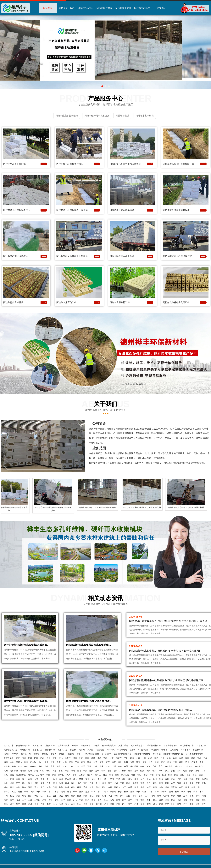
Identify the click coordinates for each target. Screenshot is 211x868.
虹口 (164, 775)
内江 (136, 804)
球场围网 (155, 750)
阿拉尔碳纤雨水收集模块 (122, 209)
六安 (49, 783)
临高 (93, 800)
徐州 (42, 779)
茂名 (55, 796)
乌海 (148, 766)
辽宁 (112, 758)
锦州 (73, 770)
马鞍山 (205, 779)
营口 (79, 770)
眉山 (155, 804)
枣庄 (12, 787)
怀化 (189, 791)
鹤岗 (54, 775)
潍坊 (30, 787)
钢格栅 (36, 754)
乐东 (112, 800)
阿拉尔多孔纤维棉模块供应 (17, 209)
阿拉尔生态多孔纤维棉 (14, 163)
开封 (104, 787)
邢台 (20, 766)
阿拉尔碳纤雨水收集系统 (122, 256)
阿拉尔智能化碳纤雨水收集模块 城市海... (26, 648)
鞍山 (48, 770)
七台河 (90, 775)
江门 (42, 796)
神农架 (113, 791)
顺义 (53, 762)
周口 (200, 787)
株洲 (126, 791)
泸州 (106, 804)
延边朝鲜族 (21, 775)
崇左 (12, 800)
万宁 (63, 800)
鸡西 (48, 775)
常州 (49, 779)
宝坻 (163, 762)
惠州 (67, 796)
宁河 (175, 762)
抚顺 (54, 770)
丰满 (148, 770)
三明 (92, 783)
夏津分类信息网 (138, 745)
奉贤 (18, 779)
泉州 (98, 783)
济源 (149, 787)
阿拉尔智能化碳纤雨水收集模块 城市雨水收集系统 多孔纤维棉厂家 (166, 680)
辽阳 (91, 770)
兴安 (6, 770)
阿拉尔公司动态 (142, 8)
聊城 (79, 787)
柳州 (141, 796)
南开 (114, 762)
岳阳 (151, 791)
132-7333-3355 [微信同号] (29, 835)
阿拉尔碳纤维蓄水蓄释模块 (176, 209)
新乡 (136, 787)
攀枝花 (99, 804)
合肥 (179, 779)
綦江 (185, 800)
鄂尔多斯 (169, 766)
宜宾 (161, 804)
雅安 (179, 804)
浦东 (195, 775)
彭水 (79, 804)
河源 (85, 796)
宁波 (118, 779)
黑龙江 (68, 758)
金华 (149, 779)
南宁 (134, 796)
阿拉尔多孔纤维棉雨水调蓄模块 (125, 163)
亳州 (55, 783)
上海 (144, 758)
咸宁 (75, 791)
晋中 (102, 766)
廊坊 (53, 766)
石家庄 (194, 762)
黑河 (111, 775)
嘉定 (188, 775)
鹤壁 (130, 787)
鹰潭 (161, 783)
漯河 (167, 787)
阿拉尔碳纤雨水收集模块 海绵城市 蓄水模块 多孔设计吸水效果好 (165, 650)
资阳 (192, 804)
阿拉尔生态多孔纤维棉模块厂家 (178, 163)
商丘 (187, 787)
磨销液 (75, 745)
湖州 (136, 779)
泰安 (42, 787)
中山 (42, 770)
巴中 (185, 804)
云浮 (128, 796)
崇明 (24, 779)
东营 (18, 787)
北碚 (155, 800)
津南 (144, 762)
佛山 (36, 796)
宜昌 (32, 791)
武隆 (24, 804)
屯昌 (81, 800)
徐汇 (139, 775)
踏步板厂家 (50, 750)
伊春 (75, 775)
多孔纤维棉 (106, 754)
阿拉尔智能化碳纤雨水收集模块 (72, 256)
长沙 (120, 791)
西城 (205, 758)
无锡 (36, 779)
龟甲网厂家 (63, 750)
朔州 (95, 766)
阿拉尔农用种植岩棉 (120, 302)
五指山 (37, 800)
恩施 (87, 791)
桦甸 (161, 770)
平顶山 (117, 787)
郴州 (177, 791)
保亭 (124, 800)
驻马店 (7, 791)
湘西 (202, 791)
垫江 (18, 804)
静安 (152, 775)
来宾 (6, 800)
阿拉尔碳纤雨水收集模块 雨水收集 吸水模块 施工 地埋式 (161, 709)
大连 (36, 770)
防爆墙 (71, 754)
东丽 (132, 762)
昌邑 (130, 770)
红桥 (126, 762)
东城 (199, 758)
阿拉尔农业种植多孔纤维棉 (176, 302)
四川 (163, 758)
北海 (159, 796)
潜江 (100, 791)
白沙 (100, 800)
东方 (69, 800)
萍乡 (142, 783)
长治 (83, 766)
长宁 (146, 775)
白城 (12, 775)
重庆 (18, 758)
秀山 (67, 804)
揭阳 (122, 796)
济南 (198, 783)
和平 (95, 762)
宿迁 (106, 779)
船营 (142, 770)
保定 (26, 766)
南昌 (128, 783)
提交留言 (184, 853)
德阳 (112, 804)
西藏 (181, 758)
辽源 (185, 770)
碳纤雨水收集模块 (142, 754)
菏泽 (92, 787)
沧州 (46, 766)
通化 (197, 770)
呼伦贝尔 (179, 766)
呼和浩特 (134, 766)
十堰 (26, 791)
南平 (110, 783)
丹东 (67, 770)
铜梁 (198, 800)
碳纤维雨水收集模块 (123, 754)
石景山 (19, 762)
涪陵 (142, 800)
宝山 (182, 775)
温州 (124, 779)
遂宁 (130, 804)
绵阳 (118, 804)
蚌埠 (192, 779)
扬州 (87, 779)
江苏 (93, 758)
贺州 (198, 796)
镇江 (93, 779)
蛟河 (154, 770)
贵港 (179, 796)
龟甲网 (82, 750)
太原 (65, 766)
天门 (106, 791)
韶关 (12, 796)
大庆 (68, 775)
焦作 (142, 787)
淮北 (6, 783)
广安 (167, 804)
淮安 (75, 779)
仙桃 (93, 791)
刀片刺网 (174, 750)
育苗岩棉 (157, 754)
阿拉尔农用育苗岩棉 (66, 302)
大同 (71, 766)
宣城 (67, 783)
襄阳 (38, 791)
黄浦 (133, 775)
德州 (73, 787)
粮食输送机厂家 (11, 750)
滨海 (169, 762)
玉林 (185, 796)
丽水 (173, 779)
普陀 (158, 775)
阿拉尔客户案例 (104, 8)
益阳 (171, 791)
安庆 (18, 783)
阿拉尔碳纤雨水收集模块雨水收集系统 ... (89, 648)
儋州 (51, 800)
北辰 (151, 762)
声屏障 (90, 750)
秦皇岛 (7, 766)
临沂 (67, 787)
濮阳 (155, 787)
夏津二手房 (123, 745)
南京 (30, 779)
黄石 (20, 791)
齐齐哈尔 (40, 775)
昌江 (106, 800)
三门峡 (174, 787)
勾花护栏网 (143, 750)
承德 (40, 766)
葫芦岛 (117, 770)
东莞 (104, 796)
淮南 (198, 779)
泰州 (100, 779)
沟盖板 (73, 750)
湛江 (49, 796)
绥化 (117, 775)
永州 (183, 791)
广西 (42, 758)
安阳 (124, 787)
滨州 (85, 787)
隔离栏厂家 (25, 750)
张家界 (164, 791)
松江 (6, 779)
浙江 (193, 758)
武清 (157, 762)
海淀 (26, 762)
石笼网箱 (100, 750)
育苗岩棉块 (9, 758)
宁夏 (126, 758)
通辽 (161, 766)
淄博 (6, 787)
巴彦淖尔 (189, 766)
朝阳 (6, 762)
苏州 (55, 779)
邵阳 (144, 791)
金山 (201, 775)
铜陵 (12, 783)
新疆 (175, 758)
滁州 (30, 783)
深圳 (18, 796)
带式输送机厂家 (154, 745)
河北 (61, 758)
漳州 (104, 783)
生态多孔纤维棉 (92, 754)
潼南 (192, 800)
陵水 (118, 800)
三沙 (30, 800)
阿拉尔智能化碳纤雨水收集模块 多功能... (26, 707)
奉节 (49, 804)
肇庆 (61, 796)
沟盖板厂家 (198, 750)
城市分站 (161, 8)
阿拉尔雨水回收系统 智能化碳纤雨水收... (89, 707)
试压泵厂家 (37, 745)
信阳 (193, 787)
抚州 (185, 783)
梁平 (12, 804)
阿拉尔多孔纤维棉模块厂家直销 (72, 209)
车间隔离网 (122, 750)
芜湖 (185, 779)
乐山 (142, 804)
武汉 (14, 791)
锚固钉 (7, 754)
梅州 (73, 796)
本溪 (61, 770)
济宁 (36, 787)
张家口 (33, 766)
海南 (54, 758)
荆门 (51, 791)
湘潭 (132, 791)
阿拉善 (23, 770)
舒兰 (167, 770)
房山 (40, 762)
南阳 (181, 787)
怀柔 (71, 762)
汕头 (30, 796)
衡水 (59, 766)
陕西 (156, 758)
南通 (61, 779)
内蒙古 (119, 758)
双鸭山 (61, 775)
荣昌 (204, 800)
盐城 (81, 779)
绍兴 (142, 779)
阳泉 (77, 766)
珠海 (24, 796)
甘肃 (30, 758)
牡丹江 (98, 775)
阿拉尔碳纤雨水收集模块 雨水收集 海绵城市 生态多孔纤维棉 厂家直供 (168, 620)
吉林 (105, 758)
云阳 (42, 804)
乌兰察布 (199, 766)
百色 (192, 796)
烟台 (24, 787)
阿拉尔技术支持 (123, 8)
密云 (83, 762)
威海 (49, 787)
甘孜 (204, 804)
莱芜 (61, 787)
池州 (61, 783)
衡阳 (138, 791)
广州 (6, 796)
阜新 (85, 770)
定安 (75, 800)
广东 (36, 758)
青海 (132, 758)
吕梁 (126, 766)
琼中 (130, 800)
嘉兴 (130, 779)
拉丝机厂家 (9, 745)
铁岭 (103, 770)
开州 (36, 804)
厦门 (79, 783)
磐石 (173, 770)
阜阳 (36, 783)
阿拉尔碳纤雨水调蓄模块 (16, 256)
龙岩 (116, 783)
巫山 (55, 804)
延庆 (89, 762)
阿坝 (198, 804)
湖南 (87, 758)
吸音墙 (164, 750)
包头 (142, 766)
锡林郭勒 (14, 770)
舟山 (161, 779)
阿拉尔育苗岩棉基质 (13, 302)
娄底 (195, 791)
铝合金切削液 (64, 745)
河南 (75, 758)
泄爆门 (62, 754)
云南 (187, 758)
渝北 (161, 800)
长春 (124, 770)
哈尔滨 (31, 775)
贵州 (48, 758)
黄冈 (69, 791)
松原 (6, 775)
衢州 (155, 779)
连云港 (68, 779)
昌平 (59, 762)
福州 (73, 783)
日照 (55, 787)
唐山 (202, 762)
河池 (204, 796)
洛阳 (110, 787)
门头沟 (33, 762)
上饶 (192, 783)
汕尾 (79, 796)
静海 (181, 762)
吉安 (173, 783)
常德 (157, 791)
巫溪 (61, 804)
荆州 (63, 791)
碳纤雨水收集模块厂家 (173, 754)
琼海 (44, 800)
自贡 (92, 804)
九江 (149, 783)
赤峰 (154, 766)
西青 (138, 762)
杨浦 (170, 775)
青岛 (204, 783)
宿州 (42, 783)
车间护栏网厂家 (187, 745)
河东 (102, 762)
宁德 (122, 783)
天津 (169, 758)
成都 (85, 804)
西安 (191, 770)
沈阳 (30, 770)
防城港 (166, 796)
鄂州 (44, 791)
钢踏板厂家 (37, 750)
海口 (18, 800)
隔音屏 (133, 750)
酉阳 (73, 804)
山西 (150, 758)
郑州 (98, 787)
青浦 (12, 779)
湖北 (81, 758)
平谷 (77, 762)
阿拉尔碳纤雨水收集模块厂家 (177, 256)
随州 (81, 791)
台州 (167, 779)
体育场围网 (186, 750)
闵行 (176, 775)
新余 (155, 783)
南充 (149, 804)
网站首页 (48, 8)
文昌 (57, 800)
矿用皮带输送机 (170, 745)
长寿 (179, 800)
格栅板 (45, 754)
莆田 (85, 783)
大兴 (65, 762)
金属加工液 (86, 745)
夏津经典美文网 (109, 745)
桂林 (147, 796)
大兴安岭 (125, 775)
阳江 (92, 796)
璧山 (6, 804)
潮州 (116, 796)
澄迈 (87, 800)
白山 (203, 770)
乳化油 (96, 745)
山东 (138, 758)
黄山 (24, 783)
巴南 (167, 800)
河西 (108, 762)
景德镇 (135, 783)
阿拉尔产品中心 (85, 8)
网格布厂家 (201, 745)
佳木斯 (82, 775)
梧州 (153, 796)
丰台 (12, 762)
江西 (99, 758)
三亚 (24, 800)
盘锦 (97, 770)
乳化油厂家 (50, 745)
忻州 (114, 766)
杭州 (112, 779)
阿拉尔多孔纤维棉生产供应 (70, 163)
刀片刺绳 (111, 750)
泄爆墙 (54, 754)
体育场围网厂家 (23, 745)
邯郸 (14, 766)
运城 (108, 766)
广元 (124, 804)
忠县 (30, 804)
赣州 (167, 783)
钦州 (173, 796)
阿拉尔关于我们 (67, 8)
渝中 (149, 800)
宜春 (179, 783)
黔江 (173, 800)
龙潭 (136, 770)
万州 (136, 800)
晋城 (89, 766)
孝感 (57, 791)
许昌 (161, 787)
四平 (179, 770)
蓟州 (187, 762)
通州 (46, 762)
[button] (102, 86)
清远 (98, 796)
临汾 (120, 766)
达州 (173, 804)
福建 (24, 758)
